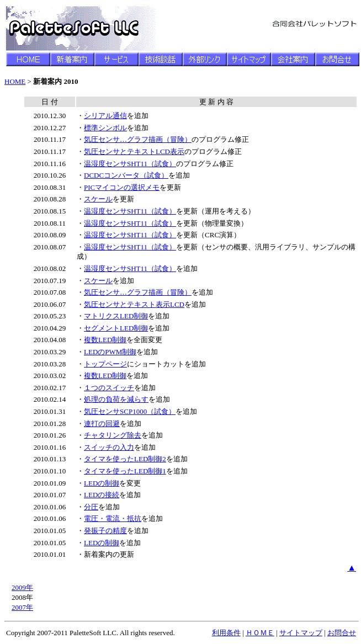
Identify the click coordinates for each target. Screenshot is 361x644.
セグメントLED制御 (116, 328)
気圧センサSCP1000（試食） (130, 411)
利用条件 (226, 633)
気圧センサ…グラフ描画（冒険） (138, 139)
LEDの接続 (102, 495)
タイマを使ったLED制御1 (125, 471)
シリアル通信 (105, 116)
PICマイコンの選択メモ (122, 187)
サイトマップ (301, 633)
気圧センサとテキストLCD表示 (134, 151)
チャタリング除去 (113, 435)
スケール (98, 199)
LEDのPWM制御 (110, 352)
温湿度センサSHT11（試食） (130, 164)
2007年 (22, 607)
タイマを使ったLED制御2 (125, 459)
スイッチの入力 (109, 447)
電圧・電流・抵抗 (113, 518)
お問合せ (342, 633)
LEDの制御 (102, 483)
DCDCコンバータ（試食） (126, 175)
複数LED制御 (105, 340)
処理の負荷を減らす (116, 399)
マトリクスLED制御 (116, 316)
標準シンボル (105, 128)
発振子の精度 (105, 531)
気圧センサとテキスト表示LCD (134, 304)
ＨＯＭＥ (260, 633)
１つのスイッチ (109, 388)
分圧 (91, 507)
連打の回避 (102, 424)
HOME (15, 81)
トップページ (105, 364)
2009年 (22, 587)
